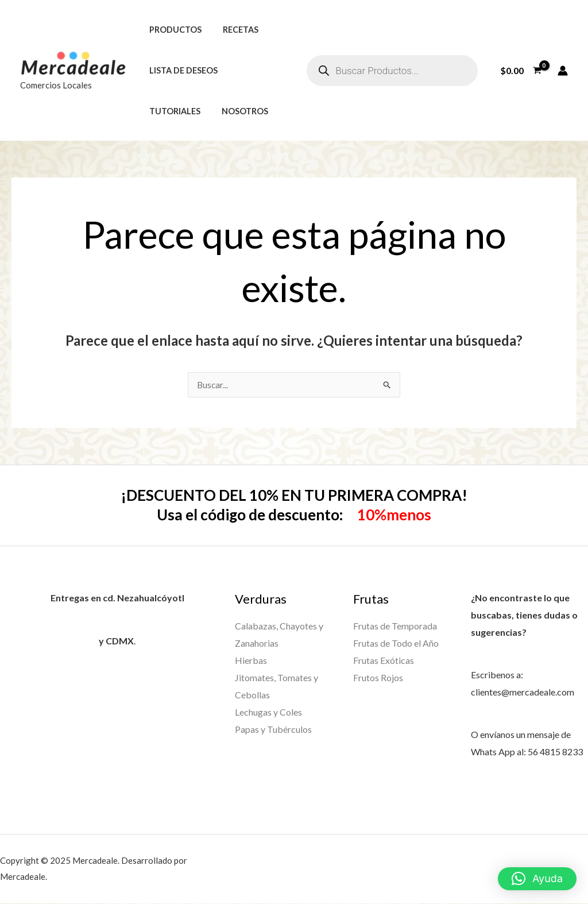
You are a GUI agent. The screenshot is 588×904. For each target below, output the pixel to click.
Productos (173, 30)
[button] (537, 879)
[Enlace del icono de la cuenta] (563, 71)
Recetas (233, 30)
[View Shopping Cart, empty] (521, 71)
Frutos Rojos (378, 677)
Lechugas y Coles (268, 711)
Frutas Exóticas (384, 660)
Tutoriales (172, 111)
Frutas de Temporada (395, 626)
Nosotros (237, 111)
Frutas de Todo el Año (396, 643)
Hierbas (251, 660)
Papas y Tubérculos (273, 729)
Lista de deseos (181, 70)
